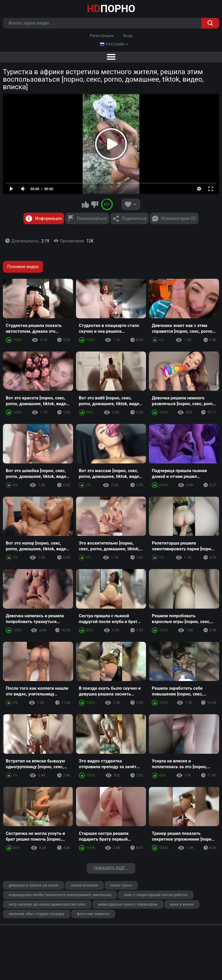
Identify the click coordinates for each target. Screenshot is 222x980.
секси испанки (84, 885)
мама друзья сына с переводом (128, 904)
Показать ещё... (111, 868)
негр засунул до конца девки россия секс (47, 904)
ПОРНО (111, 9)
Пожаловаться (92, 218)
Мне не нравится (95, 204)
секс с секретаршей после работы (156, 895)
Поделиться (134, 218)
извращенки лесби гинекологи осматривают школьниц (60, 895)
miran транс (121, 885)
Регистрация (102, 36)
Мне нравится (86, 204)
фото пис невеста (93, 914)
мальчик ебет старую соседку (37, 914)
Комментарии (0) (179, 218)
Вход (128, 36)
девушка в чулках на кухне (34, 885)
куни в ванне (182, 904)
